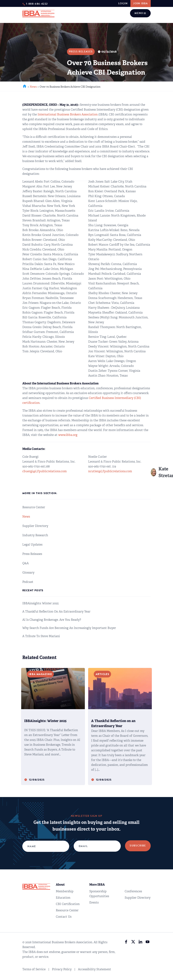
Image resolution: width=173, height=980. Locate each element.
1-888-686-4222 (37, 4)
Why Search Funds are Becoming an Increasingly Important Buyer (69, 628)
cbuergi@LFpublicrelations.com (45, 471)
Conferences (133, 891)
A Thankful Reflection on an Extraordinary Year (56, 612)
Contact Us (64, 917)
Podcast (28, 582)
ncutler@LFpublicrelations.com (110, 471)
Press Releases (32, 554)
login (123, 4)
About (60, 885)
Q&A (25, 563)
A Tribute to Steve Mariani (41, 636)
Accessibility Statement (94, 969)
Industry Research (35, 535)
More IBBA (97, 885)
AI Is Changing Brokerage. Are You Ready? (52, 620)
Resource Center (34, 507)
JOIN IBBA (140, 3)
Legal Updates (32, 545)
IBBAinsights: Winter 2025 (40, 603)
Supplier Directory (35, 526)
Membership (65, 891)
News (33, 87)
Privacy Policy (62, 969)
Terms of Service (34, 969)
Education (63, 898)
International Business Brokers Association (68, 114)
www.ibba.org (68, 435)
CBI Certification (68, 904)
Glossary (28, 573)
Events (94, 902)
